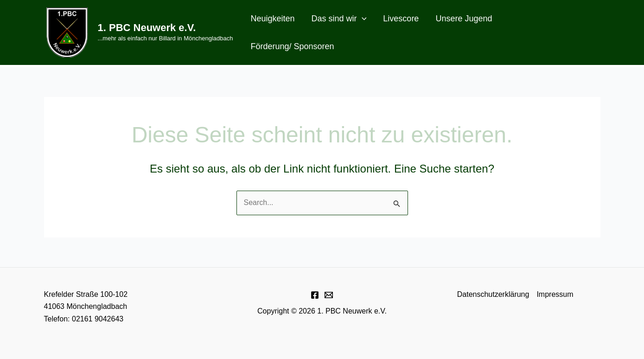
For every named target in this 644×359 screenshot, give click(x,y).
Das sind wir (339, 19)
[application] (362, 19)
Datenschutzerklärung (493, 294)
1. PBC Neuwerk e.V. (147, 28)
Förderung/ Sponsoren (292, 46)
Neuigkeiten (272, 19)
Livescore (401, 19)
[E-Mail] (329, 295)
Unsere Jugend (464, 19)
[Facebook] (315, 295)
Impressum (555, 294)
